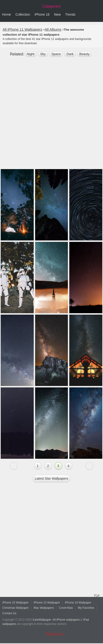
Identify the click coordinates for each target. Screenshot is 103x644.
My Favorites (86, 608)
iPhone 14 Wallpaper (78, 603)
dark (70, 54)
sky (43, 54)
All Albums (53, 29)
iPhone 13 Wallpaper (47, 603)
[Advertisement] (51, 115)
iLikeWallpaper (42, 620)
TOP (96, 595)
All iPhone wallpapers (66, 620)
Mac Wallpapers (44, 608)
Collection (23, 15)
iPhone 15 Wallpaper (16, 603)
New (57, 15)
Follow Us (55, 634)
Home (7, 15)
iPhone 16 (42, 15)
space (56, 54)
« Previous (14, 466)
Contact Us (9, 613)
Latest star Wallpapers (51, 478)
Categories (51, 6)
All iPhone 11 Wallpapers (22, 29)
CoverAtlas (66, 608)
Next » (89, 466)
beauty (84, 54)
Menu (98, 15)
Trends (70, 15)
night (31, 54)
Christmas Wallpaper (16, 608)
